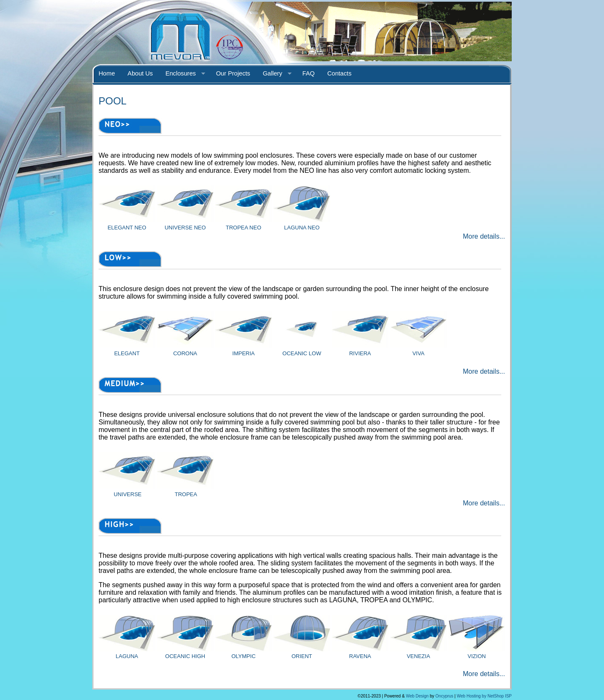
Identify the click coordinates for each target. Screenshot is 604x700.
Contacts (339, 73)
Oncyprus (444, 696)
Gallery (274, 74)
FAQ (309, 73)
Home (107, 73)
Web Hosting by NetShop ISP (484, 696)
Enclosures (182, 74)
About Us (140, 73)
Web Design (417, 696)
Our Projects (233, 73)
